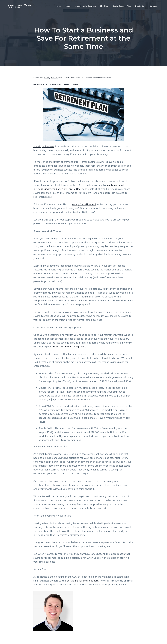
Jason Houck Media (20, 5)
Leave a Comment (70, 84)
